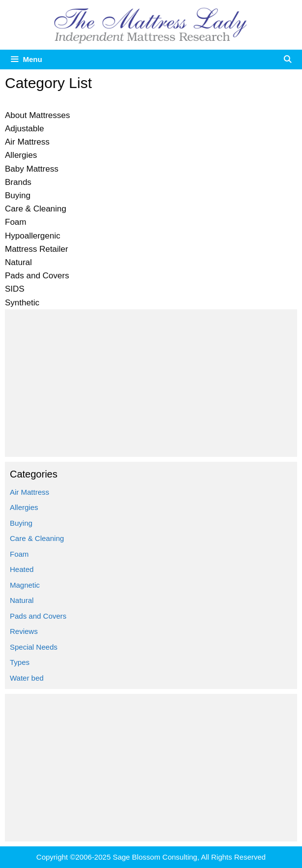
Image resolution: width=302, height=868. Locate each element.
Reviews (24, 631)
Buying (21, 523)
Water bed (27, 678)
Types (20, 662)
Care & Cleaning (37, 538)
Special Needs (34, 647)
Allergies (24, 507)
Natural (22, 600)
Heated (22, 569)
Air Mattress (30, 492)
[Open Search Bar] (287, 60)
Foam (19, 554)
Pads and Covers (38, 616)
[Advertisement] (151, 383)
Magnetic (25, 585)
